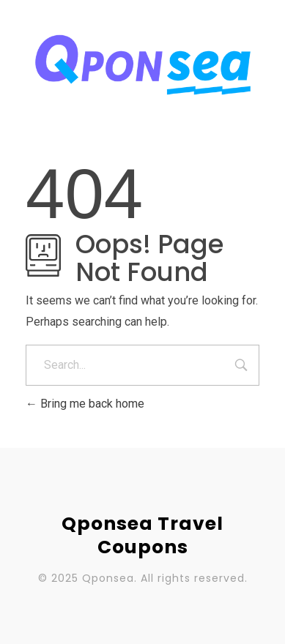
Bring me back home (85, 404)
